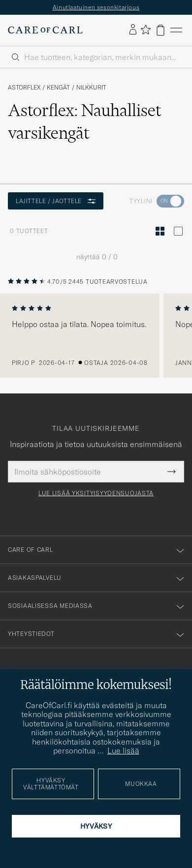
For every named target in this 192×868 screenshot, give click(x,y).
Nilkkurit (91, 88)
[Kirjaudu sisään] (133, 30)
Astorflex (24, 88)
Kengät (58, 88)
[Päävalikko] (176, 30)
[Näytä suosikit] (145, 30)
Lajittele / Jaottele (56, 201)
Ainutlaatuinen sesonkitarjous (96, 7)
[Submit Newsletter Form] (172, 472)
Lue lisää (123, 750)
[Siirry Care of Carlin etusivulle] (45, 30)
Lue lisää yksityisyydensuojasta (96, 493)
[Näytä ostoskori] (160, 30)
